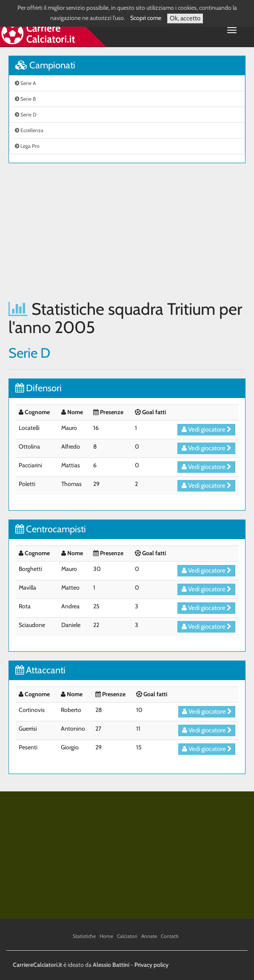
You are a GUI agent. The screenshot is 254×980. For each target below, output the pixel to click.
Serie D (26, 114)
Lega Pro (27, 146)
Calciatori (127, 936)
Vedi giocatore (207, 429)
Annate (149, 936)
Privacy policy (151, 965)
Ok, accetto (185, 18)
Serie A (25, 83)
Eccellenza (29, 130)
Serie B (25, 99)
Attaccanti (40, 670)
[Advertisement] (127, 232)
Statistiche (84, 936)
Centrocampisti (51, 529)
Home (106, 936)
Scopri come (146, 18)
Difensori (39, 388)
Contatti (170, 936)
